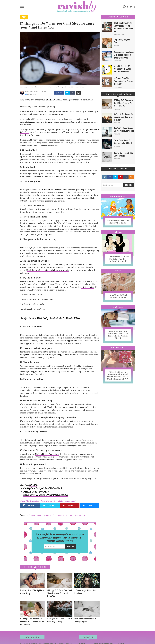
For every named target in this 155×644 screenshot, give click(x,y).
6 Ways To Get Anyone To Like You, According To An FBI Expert (123, 117)
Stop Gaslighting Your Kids (122, 41)
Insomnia (47, 515)
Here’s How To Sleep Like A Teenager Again (85, 620)
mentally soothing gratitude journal (68, 341)
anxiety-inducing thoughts (41, 122)
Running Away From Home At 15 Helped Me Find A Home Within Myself (124, 55)
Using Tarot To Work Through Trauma (118, 296)
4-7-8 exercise (87, 287)
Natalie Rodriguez (118, 87)
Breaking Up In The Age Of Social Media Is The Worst (44, 488)
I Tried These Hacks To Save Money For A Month (123, 142)
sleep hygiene (59, 515)
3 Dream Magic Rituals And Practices (85, 592)
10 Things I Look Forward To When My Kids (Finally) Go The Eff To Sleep (32, 621)
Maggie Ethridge (117, 61)
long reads (118, 307)
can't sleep (31, 515)
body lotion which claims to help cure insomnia (48, 270)
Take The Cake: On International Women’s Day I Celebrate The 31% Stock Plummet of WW (118, 375)
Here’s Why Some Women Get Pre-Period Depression (124, 129)
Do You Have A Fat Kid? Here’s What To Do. (118, 222)
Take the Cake (118, 348)
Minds (24, 17)
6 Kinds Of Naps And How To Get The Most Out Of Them (58, 318)
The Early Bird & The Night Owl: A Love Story (32, 592)
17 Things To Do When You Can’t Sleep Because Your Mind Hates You (60, 593)
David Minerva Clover (119, 35)
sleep (39, 515)
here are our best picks (49, 190)
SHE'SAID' (50, 100)
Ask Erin (118, 232)
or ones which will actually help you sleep (43, 355)
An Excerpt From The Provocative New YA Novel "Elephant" (123, 81)
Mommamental (118, 196)
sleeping (70, 515)
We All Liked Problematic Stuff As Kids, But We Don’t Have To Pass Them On (123, 27)
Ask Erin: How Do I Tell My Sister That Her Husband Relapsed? (118, 259)
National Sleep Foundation (47, 454)
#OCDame (118, 271)
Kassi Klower (29, 92)
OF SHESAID (37, 92)
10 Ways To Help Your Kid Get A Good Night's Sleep (60, 620)
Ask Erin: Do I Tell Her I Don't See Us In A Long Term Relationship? (122, 69)
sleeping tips (81, 515)
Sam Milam (116, 46)
